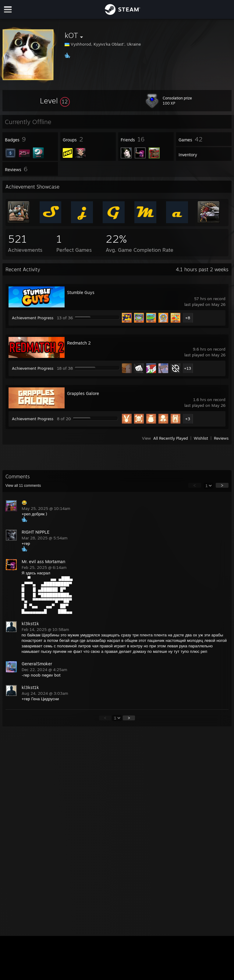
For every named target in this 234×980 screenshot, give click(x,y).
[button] (55, 101)
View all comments (23, 486)
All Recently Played (171, 438)
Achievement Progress (33, 318)
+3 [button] (188, 419)
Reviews (221, 438)
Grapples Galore (83, 393)
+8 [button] (188, 318)
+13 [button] (188, 368)
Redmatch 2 (79, 343)
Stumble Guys (81, 292)
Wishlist (201, 438)
